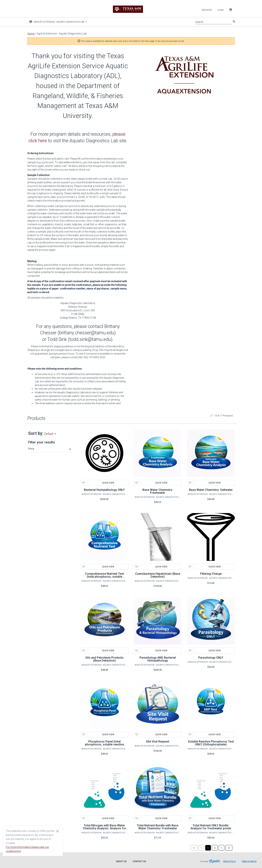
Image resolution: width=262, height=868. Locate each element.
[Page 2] (215, 848)
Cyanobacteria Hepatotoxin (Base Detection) (158, 575)
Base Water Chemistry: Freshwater (158, 491)
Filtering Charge (211, 574)
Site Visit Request (158, 742)
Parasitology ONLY (211, 658)
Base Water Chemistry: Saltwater (211, 490)
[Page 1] (208, 848)
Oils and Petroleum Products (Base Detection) (104, 659)
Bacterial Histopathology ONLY (104, 490)
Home (31, 34)
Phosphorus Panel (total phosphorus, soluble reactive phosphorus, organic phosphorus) (104, 746)
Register (207, 10)
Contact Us (139, 861)
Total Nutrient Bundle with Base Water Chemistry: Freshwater (158, 827)
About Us (121, 861)
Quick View (108, 483)
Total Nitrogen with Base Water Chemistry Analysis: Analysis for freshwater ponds (104, 828)
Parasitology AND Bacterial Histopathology (158, 659)
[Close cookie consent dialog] (57, 831)
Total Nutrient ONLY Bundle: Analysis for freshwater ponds (211, 827)
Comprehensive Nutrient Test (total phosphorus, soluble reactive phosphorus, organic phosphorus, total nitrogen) (104, 578)
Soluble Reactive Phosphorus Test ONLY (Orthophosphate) (211, 743)
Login (220, 10)
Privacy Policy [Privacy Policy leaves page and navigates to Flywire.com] (229, 861)
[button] (50, 449)
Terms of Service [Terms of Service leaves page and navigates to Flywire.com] (249, 861)
